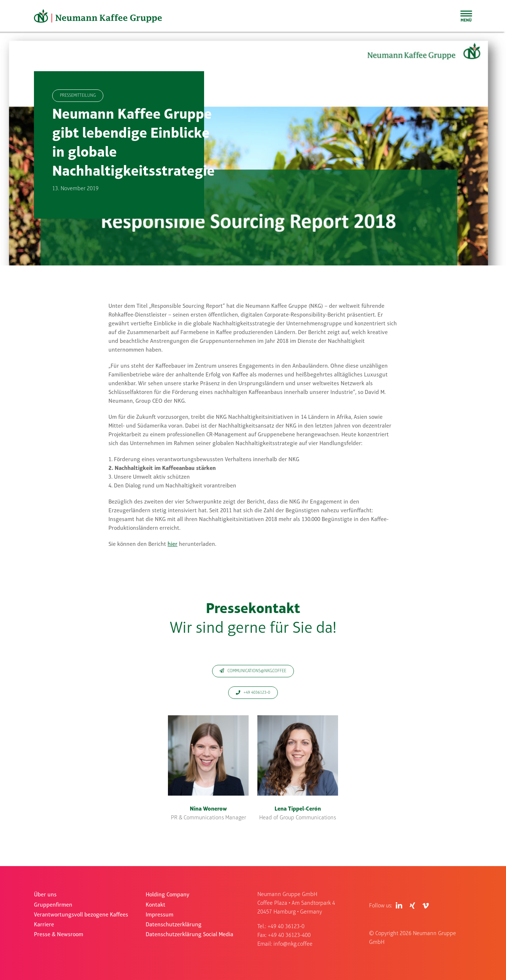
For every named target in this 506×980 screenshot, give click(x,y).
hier (172, 544)
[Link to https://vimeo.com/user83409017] (426, 906)
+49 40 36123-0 (286, 927)
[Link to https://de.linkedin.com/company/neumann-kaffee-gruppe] (399, 906)
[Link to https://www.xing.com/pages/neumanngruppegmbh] (412, 906)
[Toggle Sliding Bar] (466, 16)
